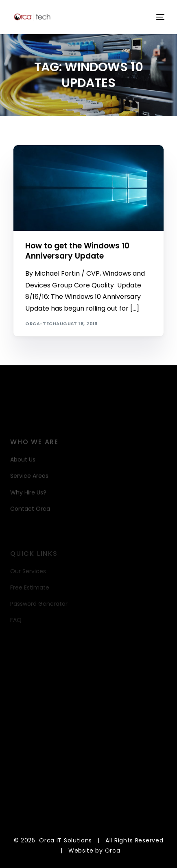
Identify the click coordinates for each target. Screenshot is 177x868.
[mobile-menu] (160, 17)
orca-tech (41, 324)
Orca (113, 851)
